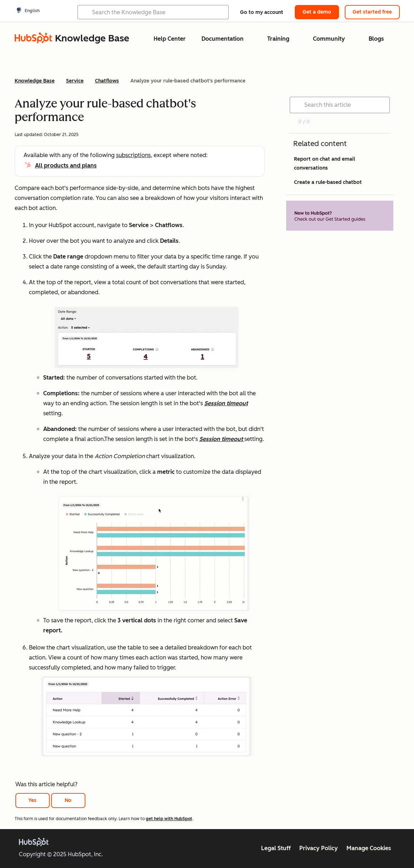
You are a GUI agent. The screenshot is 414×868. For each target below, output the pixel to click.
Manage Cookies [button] (369, 848)
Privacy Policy (319, 848)
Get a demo (317, 12)
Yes (32, 800)
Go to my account (262, 12)
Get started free (372, 12)
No (68, 800)
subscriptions (133, 155)
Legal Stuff (276, 848)
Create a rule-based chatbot (328, 182)
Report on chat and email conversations (325, 164)
